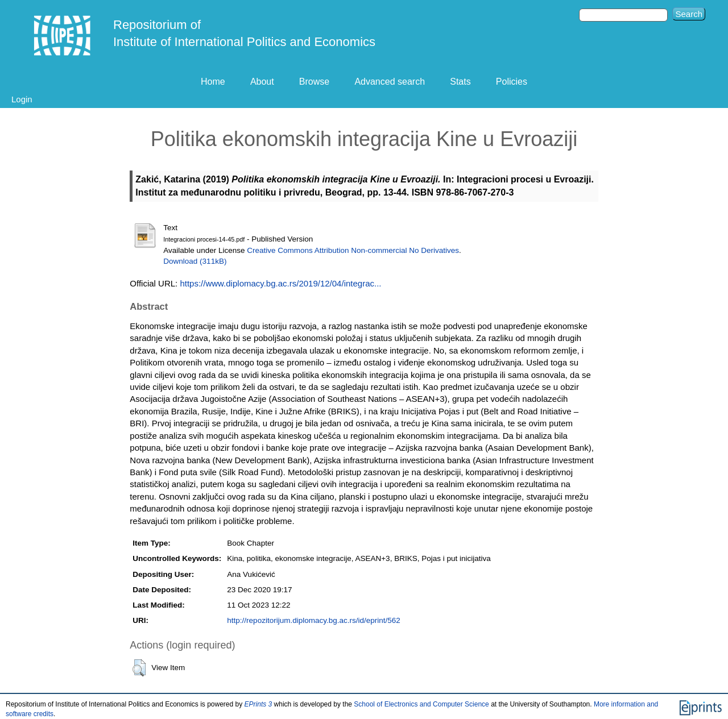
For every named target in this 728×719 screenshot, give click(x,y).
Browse (314, 82)
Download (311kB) (195, 261)
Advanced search (390, 82)
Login (22, 99)
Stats (460, 82)
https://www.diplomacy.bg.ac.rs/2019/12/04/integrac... (280, 283)
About (262, 82)
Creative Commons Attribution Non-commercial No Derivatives (353, 250)
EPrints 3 (258, 704)
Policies (512, 82)
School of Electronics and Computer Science (421, 704)
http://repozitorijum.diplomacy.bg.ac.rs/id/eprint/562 (313, 620)
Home (213, 82)
